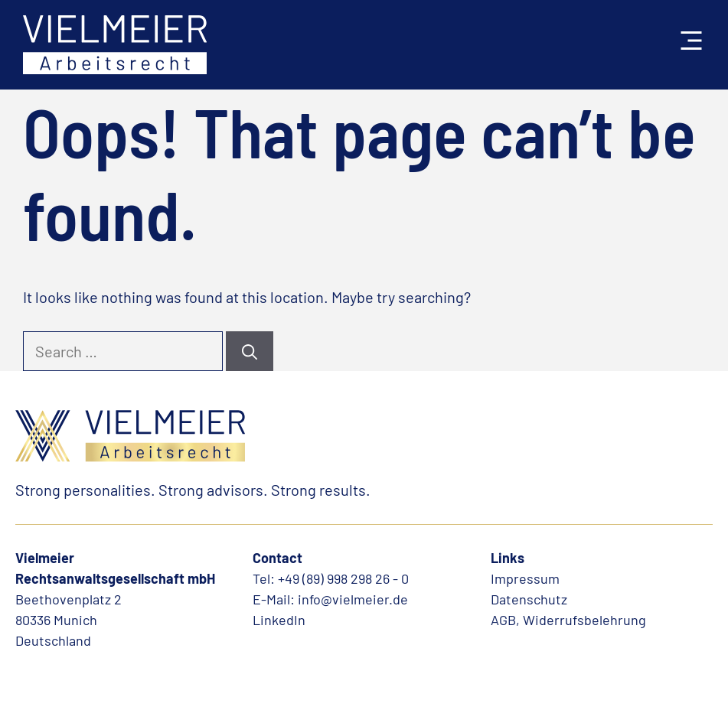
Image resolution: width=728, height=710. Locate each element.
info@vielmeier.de (353, 599)
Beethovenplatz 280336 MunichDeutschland (69, 620)
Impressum (525, 578)
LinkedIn (279, 620)
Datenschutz (529, 599)
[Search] (250, 351)
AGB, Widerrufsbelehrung (568, 620)
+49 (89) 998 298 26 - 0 (343, 578)
